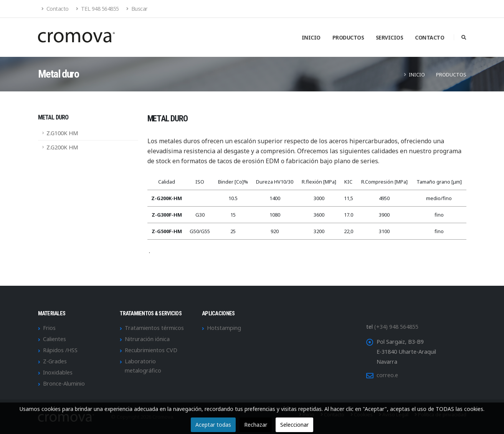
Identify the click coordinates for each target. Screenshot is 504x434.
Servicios (390, 37)
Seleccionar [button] (294, 425)
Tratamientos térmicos (154, 328)
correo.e (387, 375)
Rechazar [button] (256, 425)
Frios (49, 328)
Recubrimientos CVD (151, 350)
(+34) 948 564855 (396, 327)
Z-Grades (55, 361)
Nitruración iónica (147, 339)
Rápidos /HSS (60, 350)
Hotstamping (224, 328)
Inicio (311, 37)
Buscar (137, 9)
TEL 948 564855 (97, 9)
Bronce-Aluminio (64, 383)
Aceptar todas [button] (213, 425)
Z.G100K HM (62, 133)
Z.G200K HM (62, 147)
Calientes (55, 339)
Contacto (55, 9)
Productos (348, 37)
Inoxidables (58, 372)
